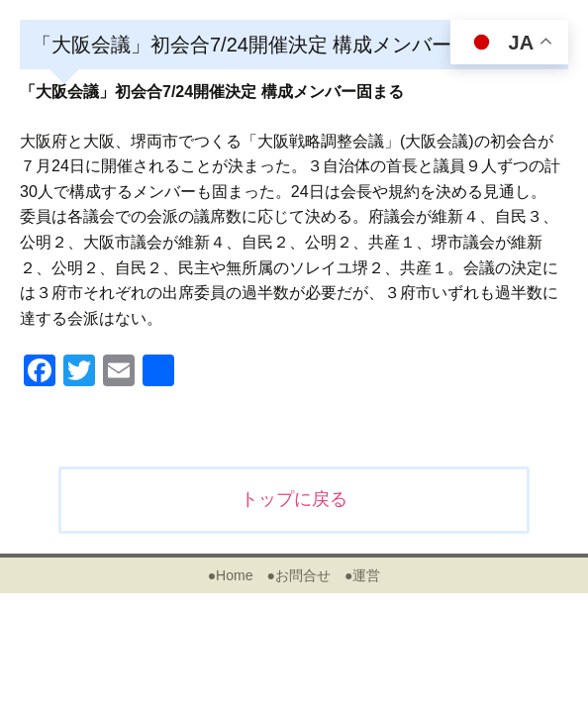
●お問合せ (298, 575)
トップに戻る (294, 499)
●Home (231, 575)
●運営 (362, 575)
